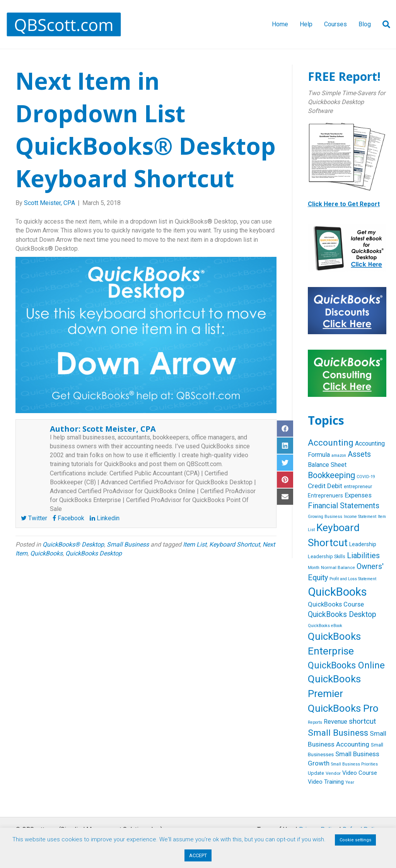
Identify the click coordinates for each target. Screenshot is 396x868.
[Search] (383, 24)
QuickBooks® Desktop (73, 544)
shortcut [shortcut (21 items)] (362, 721)
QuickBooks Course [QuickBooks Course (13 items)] (336, 604)
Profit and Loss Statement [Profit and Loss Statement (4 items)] (353, 579)
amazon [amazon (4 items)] (339, 455)
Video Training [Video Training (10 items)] (326, 782)
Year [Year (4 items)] (350, 782)
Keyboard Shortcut (235, 544)
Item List (195, 544)
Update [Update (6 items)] (316, 773)
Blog (365, 24)
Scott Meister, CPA (119, 429)
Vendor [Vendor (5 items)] (333, 773)
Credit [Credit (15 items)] (317, 486)
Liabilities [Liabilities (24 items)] (363, 555)
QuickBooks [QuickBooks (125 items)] (337, 592)
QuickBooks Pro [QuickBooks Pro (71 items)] (343, 708)
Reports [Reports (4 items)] (315, 722)
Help (306, 24)
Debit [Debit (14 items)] (335, 486)
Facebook (68, 518)
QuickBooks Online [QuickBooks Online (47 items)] (346, 665)
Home (280, 24)
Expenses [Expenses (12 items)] (358, 495)
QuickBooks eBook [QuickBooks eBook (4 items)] (325, 626)
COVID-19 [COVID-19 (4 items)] (366, 477)
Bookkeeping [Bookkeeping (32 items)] (331, 475)
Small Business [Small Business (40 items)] (338, 733)
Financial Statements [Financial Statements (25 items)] (344, 506)
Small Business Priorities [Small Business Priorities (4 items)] (354, 764)
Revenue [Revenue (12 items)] (335, 722)
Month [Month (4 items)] (314, 568)
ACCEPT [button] (198, 855)
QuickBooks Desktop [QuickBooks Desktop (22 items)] (342, 614)
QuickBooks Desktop (94, 553)
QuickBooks (46, 553)
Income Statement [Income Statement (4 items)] (360, 517)
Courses (335, 24)
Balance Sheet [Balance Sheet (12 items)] (327, 465)
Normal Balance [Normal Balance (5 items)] (338, 567)
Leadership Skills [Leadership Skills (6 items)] (327, 556)
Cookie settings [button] (355, 840)
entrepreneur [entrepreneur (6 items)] (358, 486)
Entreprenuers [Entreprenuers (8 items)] (325, 496)
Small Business (128, 544)
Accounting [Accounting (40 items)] (331, 443)
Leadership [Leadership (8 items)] (363, 544)
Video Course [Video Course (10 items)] (360, 773)
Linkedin (105, 518)
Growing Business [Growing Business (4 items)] (325, 517)
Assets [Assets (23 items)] (359, 454)
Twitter (34, 518)
